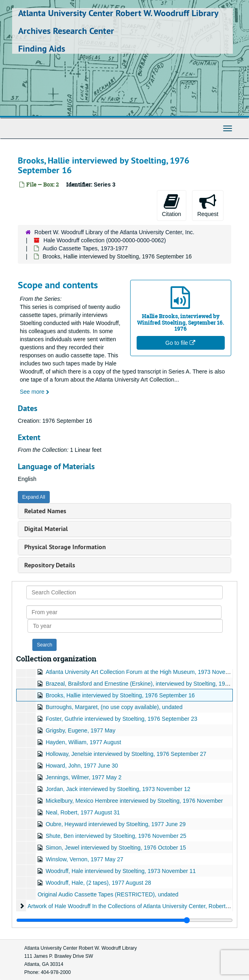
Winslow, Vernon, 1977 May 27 (84, 859)
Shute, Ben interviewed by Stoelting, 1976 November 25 (116, 836)
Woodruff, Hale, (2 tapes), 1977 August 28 (98, 883)
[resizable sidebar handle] (124, 920)
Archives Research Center (66, 31)
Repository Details (50, 565)
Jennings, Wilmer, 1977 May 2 (84, 777)
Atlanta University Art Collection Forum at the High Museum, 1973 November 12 (146, 672)
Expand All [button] (34, 497)
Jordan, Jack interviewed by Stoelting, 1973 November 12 (118, 789)
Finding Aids (42, 48)
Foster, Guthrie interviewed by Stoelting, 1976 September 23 (121, 719)
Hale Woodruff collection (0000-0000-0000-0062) (104, 240)
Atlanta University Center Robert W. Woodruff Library (118, 13)
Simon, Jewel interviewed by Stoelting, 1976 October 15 (116, 848)
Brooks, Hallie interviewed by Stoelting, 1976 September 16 (120, 695)
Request (208, 205)
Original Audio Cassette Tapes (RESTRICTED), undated (108, 894)
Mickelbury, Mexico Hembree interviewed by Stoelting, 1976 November (134, 801)
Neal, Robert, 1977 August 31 (83, 812)
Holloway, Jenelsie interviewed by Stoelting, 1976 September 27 (126, 754)
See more (35, 392)
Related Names (45, 511)
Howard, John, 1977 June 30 (82, 766)
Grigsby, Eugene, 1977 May (81, 730)
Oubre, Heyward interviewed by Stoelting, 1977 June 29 (116, 824)
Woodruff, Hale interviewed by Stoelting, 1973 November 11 (121, 871)
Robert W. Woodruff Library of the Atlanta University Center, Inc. (114, 232)
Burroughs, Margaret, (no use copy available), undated (114, 707)
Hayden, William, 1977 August (83, 742)
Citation (172, 205)
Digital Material (46, 529)
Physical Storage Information (65, 547)
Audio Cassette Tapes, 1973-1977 (85, 248)
